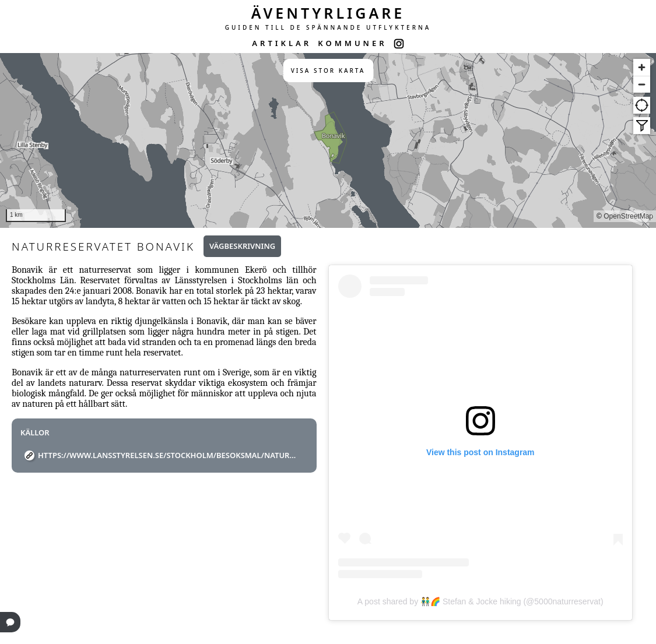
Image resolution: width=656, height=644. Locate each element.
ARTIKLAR (282, 43)
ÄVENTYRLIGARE (328, 13)
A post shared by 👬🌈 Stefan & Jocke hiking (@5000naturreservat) (480, 601)
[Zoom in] (642, 67)
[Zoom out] (642, 84)
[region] (328, 140)
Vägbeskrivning (242, 246)
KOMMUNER (352, 43)
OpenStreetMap (628, 216)
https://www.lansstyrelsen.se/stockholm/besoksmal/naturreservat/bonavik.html (169, 455)
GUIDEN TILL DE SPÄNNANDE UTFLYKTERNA (328, 27)
